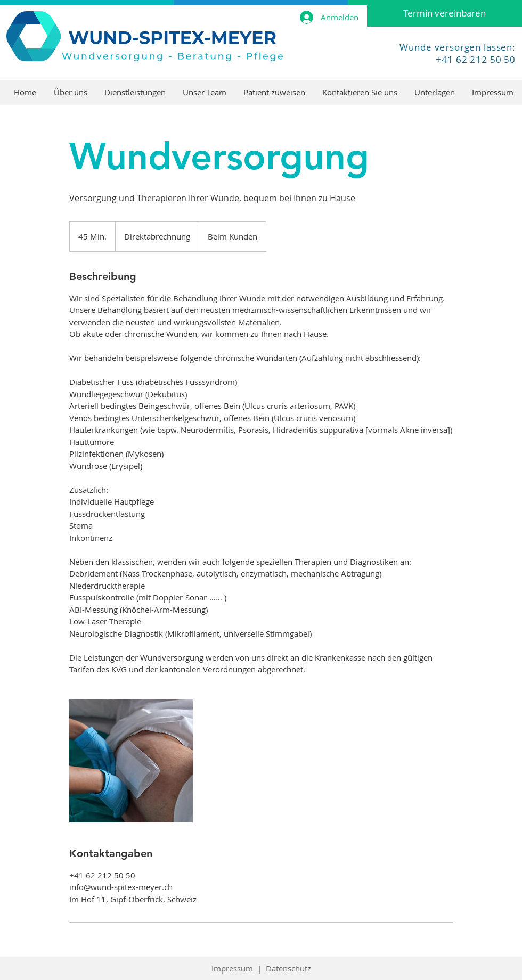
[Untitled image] (131, 761)
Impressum (232, 968)
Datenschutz (288, 968)
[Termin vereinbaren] (444, 13)
